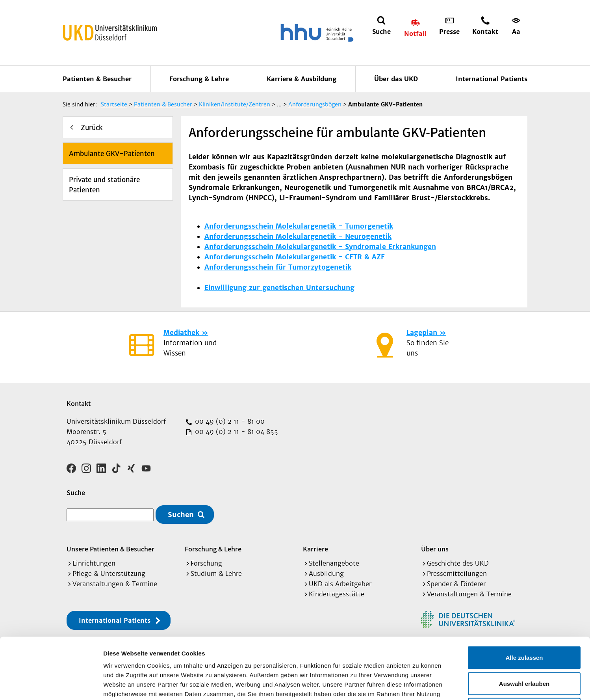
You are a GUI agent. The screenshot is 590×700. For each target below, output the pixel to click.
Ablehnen (524, 648)
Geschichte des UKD (458, 563)
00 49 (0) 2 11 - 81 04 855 (236, 432)
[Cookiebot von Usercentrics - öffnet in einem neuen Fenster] (51, 685)
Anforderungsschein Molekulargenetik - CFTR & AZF (295, 257)
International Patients (492, 79)
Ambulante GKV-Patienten (112, 154)
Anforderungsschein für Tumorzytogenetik (278, 267)
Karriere (315, 549)
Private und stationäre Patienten (104, 185)
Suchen (181, 515)
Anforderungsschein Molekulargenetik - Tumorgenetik (299, 226)
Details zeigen (419, 684)
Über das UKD (396, 79)
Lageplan (422, 333)
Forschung (206, 563)
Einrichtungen (94, 563)
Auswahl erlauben (524, 623)
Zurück (92, 128)
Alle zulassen (524, 597)
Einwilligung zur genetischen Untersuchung (279, 288)
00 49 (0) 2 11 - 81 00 (229, 421)
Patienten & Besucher (97, 79)
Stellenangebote (334, 563)
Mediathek (181, 333)
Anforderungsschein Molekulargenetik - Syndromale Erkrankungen (320, 247)
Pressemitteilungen (457, 573)
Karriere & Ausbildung (301, 79)
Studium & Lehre (216, 573)
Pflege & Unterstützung (109, 573)
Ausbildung (326, 573)
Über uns (435, 549)
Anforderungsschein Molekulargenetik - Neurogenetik (298, 236)
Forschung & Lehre (199, 79)
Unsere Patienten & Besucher (110, 549)
